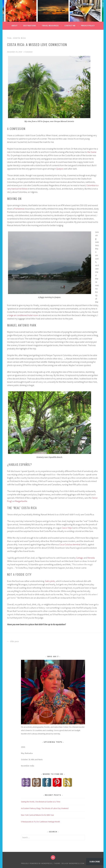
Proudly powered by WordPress (37, 863)
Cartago (80, 558)
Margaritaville (21, 501)
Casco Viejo (67, 528)
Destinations (30, 26)
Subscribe (95, 861)
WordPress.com (77, 863)
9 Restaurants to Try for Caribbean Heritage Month (40, 822)
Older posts (13, 641)
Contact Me (70, 26)
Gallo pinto (50, 581)
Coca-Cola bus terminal (70, 544)
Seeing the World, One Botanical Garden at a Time (41, 802)
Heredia (91, 558)
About (14, 26)
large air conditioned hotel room (23, 315)
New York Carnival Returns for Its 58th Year (37, 815)
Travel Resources (50, 26)
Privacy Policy (88, 26)
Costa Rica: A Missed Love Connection (37, 44)
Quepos (60, 169)
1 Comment (28, 52)
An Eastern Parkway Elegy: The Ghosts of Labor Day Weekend (45, 808)
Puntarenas (19, 209)
